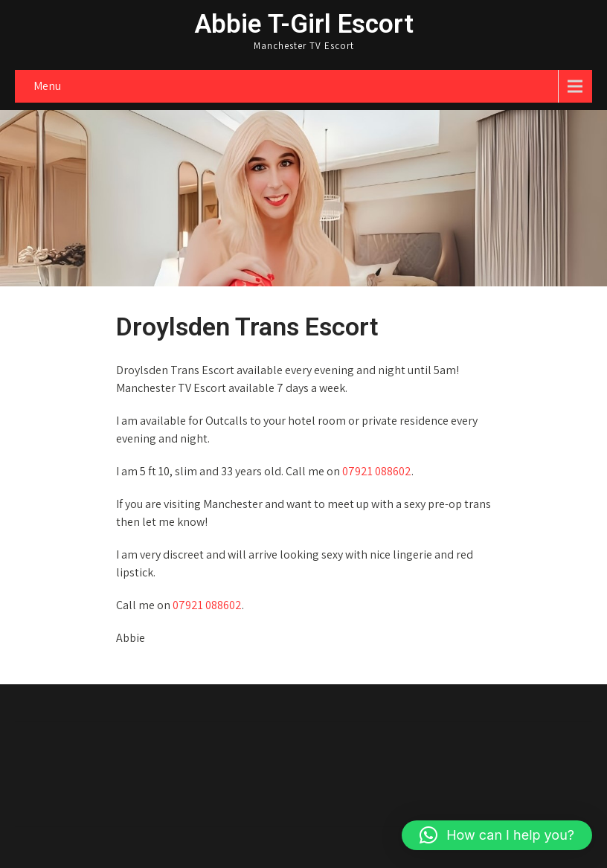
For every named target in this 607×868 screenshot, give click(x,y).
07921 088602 (377, 471)
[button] (497, 835)
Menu (47, 86)
